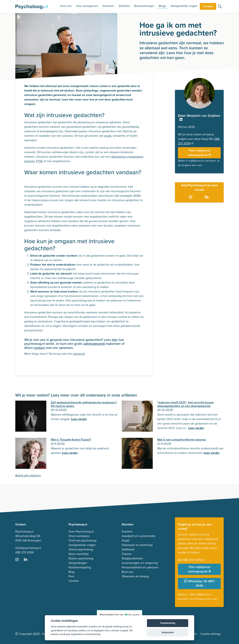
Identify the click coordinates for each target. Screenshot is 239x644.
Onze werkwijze (79, 536)
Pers (71, 576)
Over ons (66, 6)
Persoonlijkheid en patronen (140, 567)
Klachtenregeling (80, 567)
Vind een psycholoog (82, 540)
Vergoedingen (78, 563)
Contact (208, 6)
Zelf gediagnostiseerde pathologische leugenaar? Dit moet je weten (84, 404)
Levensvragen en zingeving (140, 563)
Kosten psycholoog (81, 558)
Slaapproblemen (132, 558)
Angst (126, 540)
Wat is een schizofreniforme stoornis (182, 440)
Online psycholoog (81, 549)
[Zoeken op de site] (220, 7)
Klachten (108, 6)
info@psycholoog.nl (28, 548)
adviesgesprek (94, 344)
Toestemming (168, 623)
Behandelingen (144, 6)
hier (115, 340)
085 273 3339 (24, 552)
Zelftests (124, 6)
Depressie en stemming (137, 545)
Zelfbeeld (128, 549)
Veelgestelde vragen (184, 6)
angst (108, 136)
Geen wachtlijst (79, 554)
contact (39, 348)
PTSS (39, 161)
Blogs (162, 6)
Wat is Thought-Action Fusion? (71, 440)
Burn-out (127, 572)
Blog (72, 572)
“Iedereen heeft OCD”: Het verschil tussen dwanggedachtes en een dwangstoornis (186, 404)
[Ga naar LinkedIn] (207, 197)
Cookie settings (211, 634)
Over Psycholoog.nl (81, 531)
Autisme (127, 531)
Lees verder (79, 419)
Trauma (127, 554)
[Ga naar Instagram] (191, 197)
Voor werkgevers (87, 6)
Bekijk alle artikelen (28, 475)
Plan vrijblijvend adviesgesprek (199, 153)
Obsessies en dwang (135, 576)
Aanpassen (168, 632)
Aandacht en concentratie (139, 536)
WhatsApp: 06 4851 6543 (199, 583)
